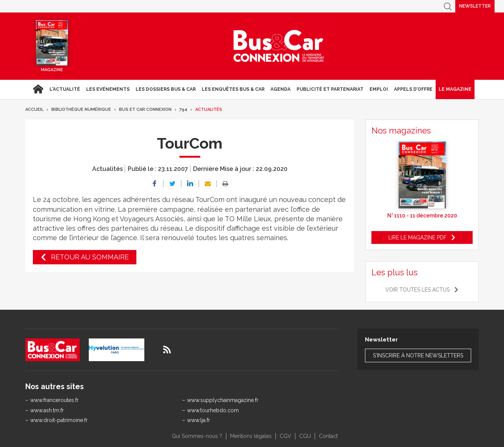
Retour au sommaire (90, 257)
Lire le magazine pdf (417, 237)
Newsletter (475, 6)
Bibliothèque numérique (81, 109)
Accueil (38, 89)
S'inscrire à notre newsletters (418, 355)
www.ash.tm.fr (47, 410)
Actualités (209, 109)
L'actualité (65, 89)
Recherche (448, 6)
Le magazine (455, 89)
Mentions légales (251, 436)
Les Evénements (108, 89)
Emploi (379, 89)
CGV (285, 436)
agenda (281, 89)
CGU (305, 436)
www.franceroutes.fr (54, 400)
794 (183, 109)
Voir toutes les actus (417, 290)
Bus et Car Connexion (145, 109)
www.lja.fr (199, 420)
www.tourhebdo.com (213, 410)
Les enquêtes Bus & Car (233, 89)
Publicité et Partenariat (330, 89)
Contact (328, 436)
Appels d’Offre (413, 89)
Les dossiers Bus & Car (166, 89)
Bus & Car (279, 46)
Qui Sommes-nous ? (197, 436)
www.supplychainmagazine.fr (223, 400)
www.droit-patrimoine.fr (59, 420)
